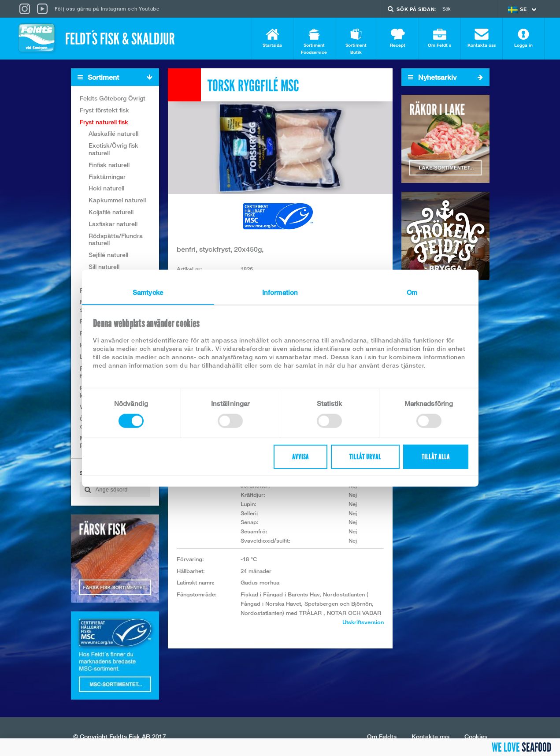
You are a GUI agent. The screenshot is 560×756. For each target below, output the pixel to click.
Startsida (273, 38)
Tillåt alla (436, 457)
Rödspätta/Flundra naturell (116, 239)
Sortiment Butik (356, 42)
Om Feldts (382, 736)
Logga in (523, 38)
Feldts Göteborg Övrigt (113, 98)
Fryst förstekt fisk (104, 110)
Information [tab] (280, 292)
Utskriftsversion (363, 622)
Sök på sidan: (416, 9)
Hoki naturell (106, 188)
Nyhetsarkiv (445, 77)
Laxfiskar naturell (113, 224)
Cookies (476, 736)
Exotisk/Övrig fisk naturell (113, 149)
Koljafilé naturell (111, 212)
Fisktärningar (107, 177)
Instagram (114, 9)
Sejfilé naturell (108, 255)
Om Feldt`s (440, 38)
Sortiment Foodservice (314, 42)
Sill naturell (104, 266)
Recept (398, 38)
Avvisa (300, 457)
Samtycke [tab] (148, 292)
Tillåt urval (365, 457)
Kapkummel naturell (117, 200)
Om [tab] (412, 292)
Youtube (149, 9)
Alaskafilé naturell (113, 133)
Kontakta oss (482, 38)
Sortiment (118, 77)
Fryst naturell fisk (104, 122)
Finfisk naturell (109, 165)
